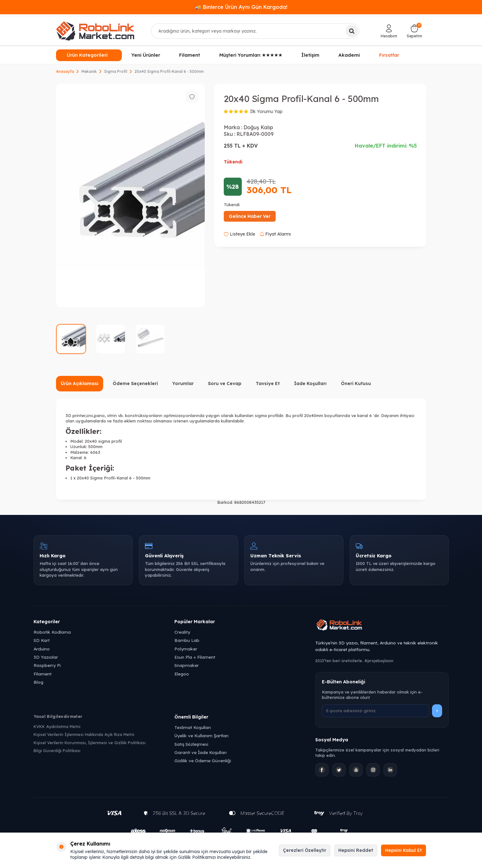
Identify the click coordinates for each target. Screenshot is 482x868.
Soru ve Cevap (225, 383)
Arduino (42, 649)
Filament (190, 55)
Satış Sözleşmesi (191, 744)
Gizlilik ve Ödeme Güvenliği (203, 760)
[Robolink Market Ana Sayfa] (382, 626)
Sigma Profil (116, 71)
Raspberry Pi (47, 665)
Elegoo (182, 674)
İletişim (310, 55)
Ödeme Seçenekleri (135, 383)
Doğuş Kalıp (258, 127)
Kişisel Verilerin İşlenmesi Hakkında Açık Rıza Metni (84, 734)
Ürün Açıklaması (80, 383)
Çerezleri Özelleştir (305, 850)
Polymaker (186, 649)
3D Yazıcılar (46, 657)
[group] (130, 196)
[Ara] (352, 31)
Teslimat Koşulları (193, 727)
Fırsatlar (389, 55)
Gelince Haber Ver (250, 216)
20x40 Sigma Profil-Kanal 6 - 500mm (169, 71)
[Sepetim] (414, 31)
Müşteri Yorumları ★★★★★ (251, 55)
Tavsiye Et (268, 383)
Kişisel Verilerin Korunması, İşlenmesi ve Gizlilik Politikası (90, 743)
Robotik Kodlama (52, 632)
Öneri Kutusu (356, 383)
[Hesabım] (389, 31)
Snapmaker (187, 665)
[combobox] (255, 31)
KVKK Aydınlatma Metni (57, 726)
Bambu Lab (187, 640)
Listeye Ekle (239, 234)
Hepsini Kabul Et (404, 850)
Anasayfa (65, 71)
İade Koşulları (310, 383)
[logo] (95, 31)
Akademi (349, 55)
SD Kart (42, 640)
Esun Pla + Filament (195, 657)
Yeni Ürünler (146, 55)
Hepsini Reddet (356, 850)
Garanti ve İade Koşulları (200, 752)
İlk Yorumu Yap (266, 111)
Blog (38, 682)
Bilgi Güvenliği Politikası (57, 751)
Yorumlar (183, 383)
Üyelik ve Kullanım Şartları (201, 735)
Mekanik (89, 71)
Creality (182, 632)
